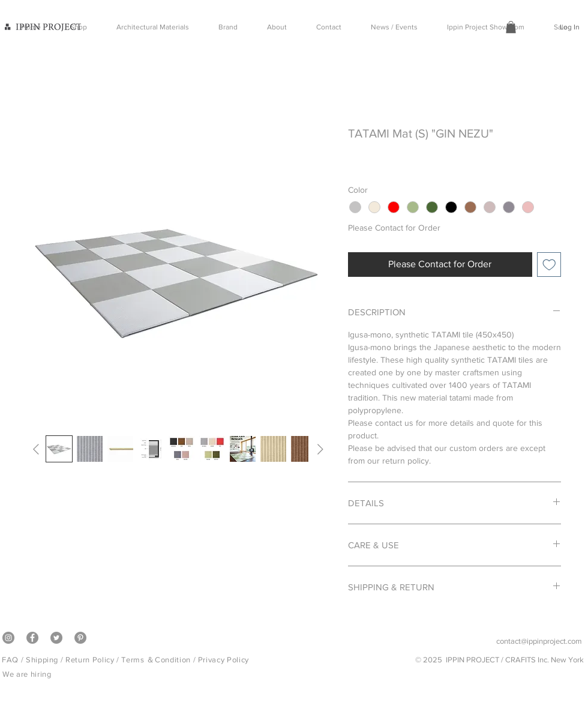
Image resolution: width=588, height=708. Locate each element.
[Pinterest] (80, 638)
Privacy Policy (223, 660)
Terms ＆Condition (156, 660)
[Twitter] (56, 638)
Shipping (42, 660)
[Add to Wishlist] (549, 265)
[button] (511, 27)
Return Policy (90, 660)
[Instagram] (8, 638)
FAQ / (14, 660)
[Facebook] (32, 638)
